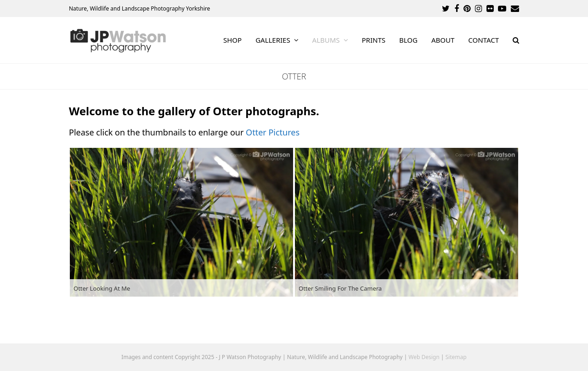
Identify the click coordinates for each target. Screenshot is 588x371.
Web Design (424, 357)
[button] (516, 40)
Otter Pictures (273, 132)
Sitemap (456, 357)
